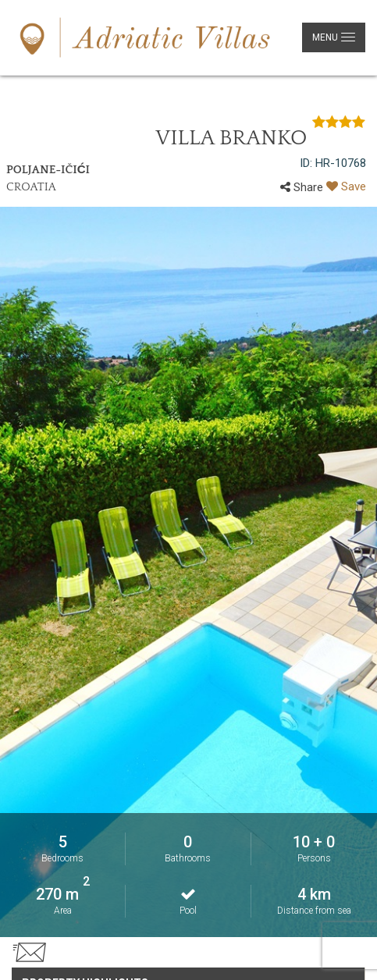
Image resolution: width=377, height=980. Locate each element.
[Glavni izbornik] (334, 37)
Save (346, 186)
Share (302, 187)
